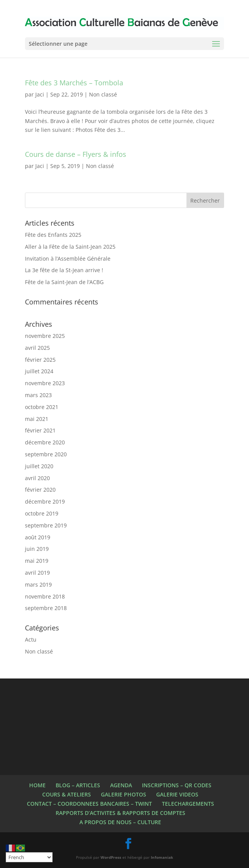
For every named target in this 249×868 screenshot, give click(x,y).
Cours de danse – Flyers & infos (76, 154)
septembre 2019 (46, 525)
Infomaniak (162, 857)
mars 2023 (38, 395)
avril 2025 (37, 348)
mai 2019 (37, 561)
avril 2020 (37, 478)
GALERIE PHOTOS (124, 794)
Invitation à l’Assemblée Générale (68, 259)
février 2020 (40, 490)
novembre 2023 (45, 383)
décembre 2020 (45, 442)
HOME (37, 785)
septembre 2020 (46, 454)
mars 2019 (38, 584)
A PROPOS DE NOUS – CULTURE (120, 822)
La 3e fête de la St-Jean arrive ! (64, 270)
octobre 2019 (42, 513)
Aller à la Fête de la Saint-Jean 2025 (70, 247)
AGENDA (121, 785)
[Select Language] (29, 857)
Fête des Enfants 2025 (53, 235)
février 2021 (40, 430)
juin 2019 (37, 549)
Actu (31, 639)
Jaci (40, 94)
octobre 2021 (42, 407)
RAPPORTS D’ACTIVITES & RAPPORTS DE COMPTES (120, 813)
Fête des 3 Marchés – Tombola (74, 83)
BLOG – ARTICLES (78, 785)
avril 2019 (37, 573)
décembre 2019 (45, 501)
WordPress (111, 857)
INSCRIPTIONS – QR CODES (177, 785)
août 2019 (38, 537)
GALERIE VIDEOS (177, 794)
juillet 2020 (39, 466)
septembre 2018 (46, 608)
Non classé (103, 94)
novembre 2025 (45, 336)
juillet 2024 (39, 371)
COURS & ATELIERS (67, 794)
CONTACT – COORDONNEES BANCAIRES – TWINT (89, 804)
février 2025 (40, 360)
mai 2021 (37, 419)
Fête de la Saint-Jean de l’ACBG (64, 282)
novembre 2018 (45, 596)
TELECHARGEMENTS (188, 804)
